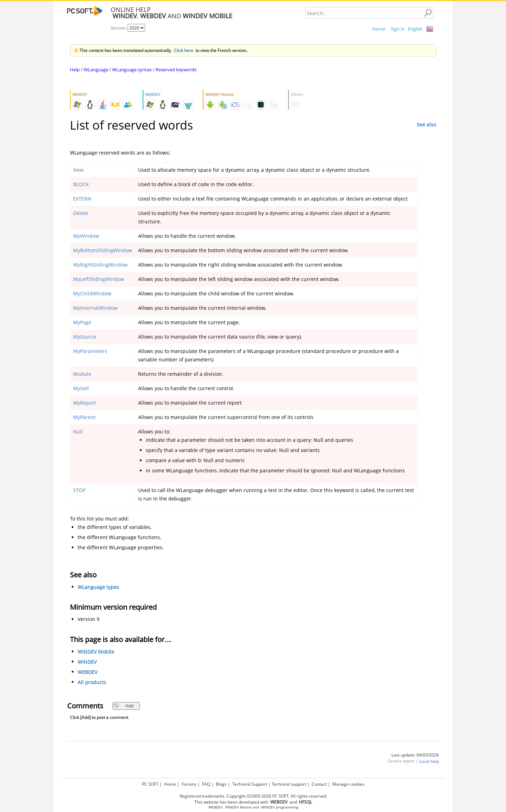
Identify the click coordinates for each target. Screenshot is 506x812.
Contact (319, 784)
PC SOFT (150, 784)
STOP (79, 490)
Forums (189, 784)
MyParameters (90, 351)
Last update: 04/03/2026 (415, 755)
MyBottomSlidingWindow (103, 250)
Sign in (398, 29)
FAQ (206, 784)
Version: (119, 28)
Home (379, 29)
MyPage (82, 322)
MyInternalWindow (95, 308)
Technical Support (250, 784)
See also (426, 125)
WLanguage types (98, 587)
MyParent (84, 417)
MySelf (81, 388)
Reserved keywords (176, 70)
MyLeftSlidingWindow (99, 279)
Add (123, 706)
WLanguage (96, 70)
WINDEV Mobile (96, 652)
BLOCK (81, 184)
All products (92, 682)
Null (78, 431)
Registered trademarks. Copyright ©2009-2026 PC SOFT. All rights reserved (253, 796)
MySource (85, 337)
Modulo (82, 374)
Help (75, 70)
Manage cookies (348, 784)
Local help (429, 761)
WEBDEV (87, 672)
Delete (81, 213)
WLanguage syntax (132, 70)
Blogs (221, 784)
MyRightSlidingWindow (100, 265)
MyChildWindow (92, 293)
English (415, 29)
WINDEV (87, 662)
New (78, 170)
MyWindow (86, 236)
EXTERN (82, 199)
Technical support (289, 784)
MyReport (85, 403)
